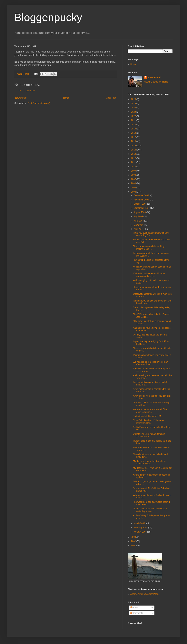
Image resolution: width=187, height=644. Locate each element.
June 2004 (139, 221)
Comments (136, 613)
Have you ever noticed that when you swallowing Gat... (151, 234)
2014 (134, 150)
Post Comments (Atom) (39, 103)
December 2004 (142, 195)
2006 (134, 183)
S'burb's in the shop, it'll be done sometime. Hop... (149, 422)
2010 (134, 167)
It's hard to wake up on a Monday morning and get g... (149, 275)
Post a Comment (27, 91)
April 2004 (139, 229)
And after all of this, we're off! (147, 416)
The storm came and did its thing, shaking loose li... (149, 248)
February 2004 (141, 527)
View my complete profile (156, 82)
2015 (134, 146)
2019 (134, 129)
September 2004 (142, 208)
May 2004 (139, 225)
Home (66, 98)
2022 (134, 116)
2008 (134, 175)
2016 (134, 141)
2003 (134, 537)
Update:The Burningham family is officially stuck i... (149, 435)
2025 (134, 104)
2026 (134, 99)
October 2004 (140, 204)
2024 (134, 108)
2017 (134, 137)
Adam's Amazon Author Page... (145, 594)
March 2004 (140, 523)
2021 (134, 120)
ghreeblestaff (154, 77)
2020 (134, 125)
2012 (134, 158)
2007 (134, 179)
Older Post (111, 98)
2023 (134, 112)
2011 (134, 162)
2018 (134, 133)
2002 (134, 541)
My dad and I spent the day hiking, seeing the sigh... (150, 462)
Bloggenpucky (48, 17)
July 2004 (139, 216)
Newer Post (21, 98)
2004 (134, 192)
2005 (134, 188)
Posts (134, 608)
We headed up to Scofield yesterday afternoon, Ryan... (150, 363)
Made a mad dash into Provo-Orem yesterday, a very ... (150, 510)
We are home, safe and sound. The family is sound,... (150, 411)
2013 (134, 154)
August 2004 (140, 212)
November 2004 (142, 200)
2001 (134, 545)
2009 (134, 171)
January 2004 (140, 532)
